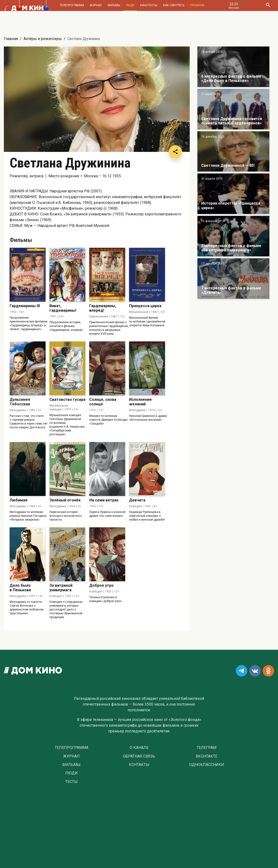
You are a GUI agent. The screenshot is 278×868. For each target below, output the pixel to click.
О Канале (139, 748)
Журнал (96, 5)
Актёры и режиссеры (43, 39)
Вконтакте (207, 756)
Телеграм (207, 748)
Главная (11, 39)
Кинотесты (149, 5)
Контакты (139, 765)
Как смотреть (174, 5)
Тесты (71, 782)
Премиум (197, 5)
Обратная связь (139, 756)
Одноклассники (207, 765)
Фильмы (114, 5)
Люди (130, 5)
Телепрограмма (72, 5)
